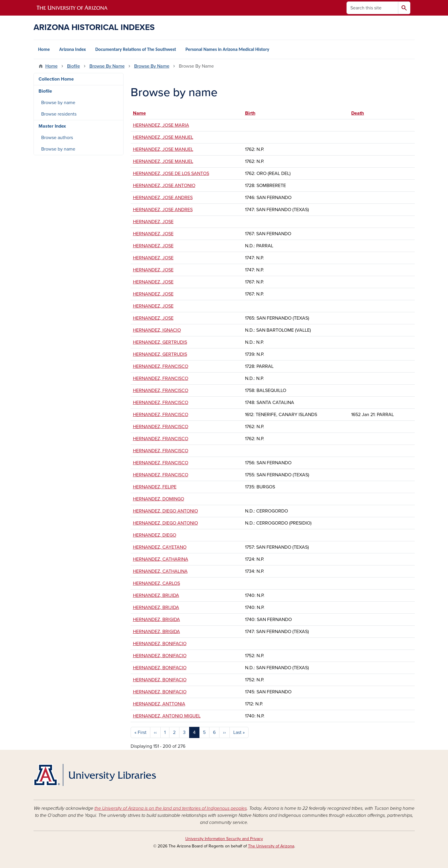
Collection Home (56, 79)
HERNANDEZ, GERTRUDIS (160, 342)
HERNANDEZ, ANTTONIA (159, 704)
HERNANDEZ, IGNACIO (157, 330)
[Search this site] (372, 8)
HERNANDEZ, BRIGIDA (156, 620)
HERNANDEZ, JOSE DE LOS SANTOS (171, 173)
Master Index (52, 126)
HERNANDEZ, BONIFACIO (160, 644)
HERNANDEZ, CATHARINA (161, 559)
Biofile (74, 66)
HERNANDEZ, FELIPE (155, 487)
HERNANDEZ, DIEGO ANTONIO (165, 511)
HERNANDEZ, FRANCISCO (161, 366)
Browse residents (59, 114)
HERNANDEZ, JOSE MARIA (161, 125)
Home (44, 49)
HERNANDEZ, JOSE (153, 222)
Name (142, 113)
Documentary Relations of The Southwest (136, 49)
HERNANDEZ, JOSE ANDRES (163, 198)
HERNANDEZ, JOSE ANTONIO (164, 186)
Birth (250, 113)
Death (358, 113)
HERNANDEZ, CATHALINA (160, 571)
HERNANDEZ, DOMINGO (159, 499)
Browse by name (58, 103)
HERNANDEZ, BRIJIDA (156, 595)
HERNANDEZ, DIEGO (155, 535)
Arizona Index (73, 49)
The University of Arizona (271, 846)
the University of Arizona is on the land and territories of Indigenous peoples (171, 808)
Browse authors (57, 138)
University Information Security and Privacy (224, 839)
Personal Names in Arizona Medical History (228, 49)
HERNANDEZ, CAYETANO (160, 547)
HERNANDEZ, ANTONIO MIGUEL (167, 716)
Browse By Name (107, 66)
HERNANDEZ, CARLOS (156, 583)
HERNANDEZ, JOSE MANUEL (163, 137)
